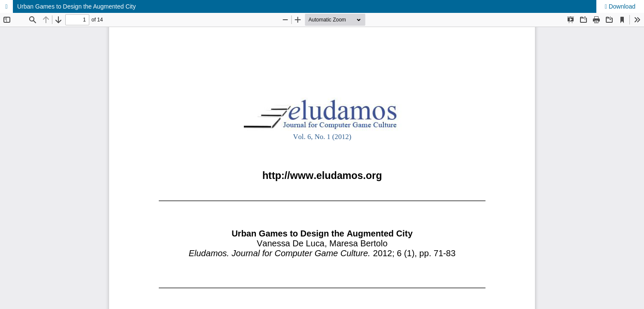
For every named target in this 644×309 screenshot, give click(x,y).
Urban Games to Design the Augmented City (76, 6)
